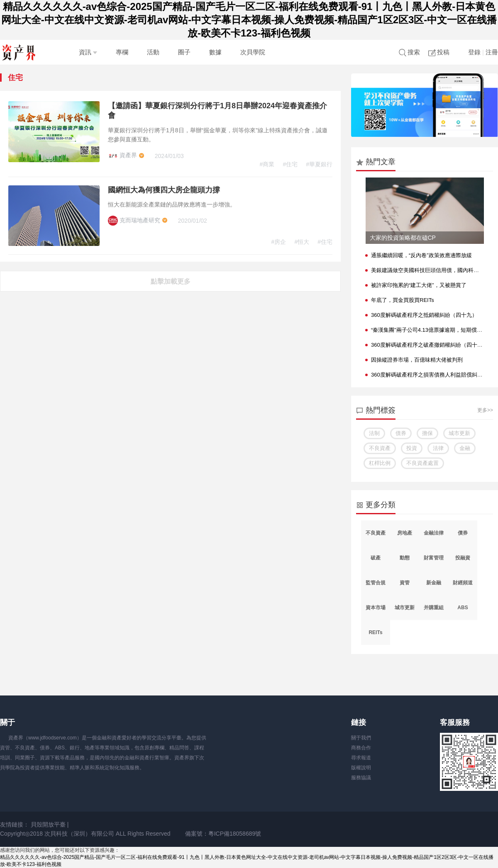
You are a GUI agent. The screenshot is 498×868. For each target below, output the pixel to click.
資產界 (123, 155)
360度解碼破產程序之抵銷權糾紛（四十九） (424, 315)
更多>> (485, 410)
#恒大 (302, 242)
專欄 (122, 52)
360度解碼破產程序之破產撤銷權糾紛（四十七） (430, 345)
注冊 (492, 52)
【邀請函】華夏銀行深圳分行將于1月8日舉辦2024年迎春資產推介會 (217, 111)
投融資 (463, 558)
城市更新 (459, 433)
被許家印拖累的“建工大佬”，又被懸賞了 (419, 285)
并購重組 (434, 608)
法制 (374, 433)
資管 (405, 583)
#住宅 (290, 164)
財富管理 (434, 558)
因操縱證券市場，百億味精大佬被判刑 (417, 360)
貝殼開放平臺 (48, 824)
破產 (376, 558)
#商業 (267, 164)
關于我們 (361, 738)
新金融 (434, 583)
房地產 (405, 533)
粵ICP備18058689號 (235, 834)
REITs (375, 632)
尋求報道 (361, 758)
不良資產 (380, 448)
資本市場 (376, 608)
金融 (465, 448)
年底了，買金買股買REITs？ (403, 300)
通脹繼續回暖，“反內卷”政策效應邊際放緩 (421, 255)
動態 (405, 558)
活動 (153, 52)
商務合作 (361, 748)
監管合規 (376, 583)
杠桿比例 (380, 463)
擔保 (427, 433)
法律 (438, 448)
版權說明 (361, 768)
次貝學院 (253, 52)
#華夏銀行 (319, 164)
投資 (412, 448)
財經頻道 (463, 583)
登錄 (474, 52)
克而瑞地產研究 (135, 220)
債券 (401, 433)
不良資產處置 (422, 463)
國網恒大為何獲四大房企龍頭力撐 (164, 190)
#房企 (279, 242)
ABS (463, 608)
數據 (215, 52)
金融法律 (434, 533)
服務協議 (361, 778)
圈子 (184, 52)
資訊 (88, 52)
